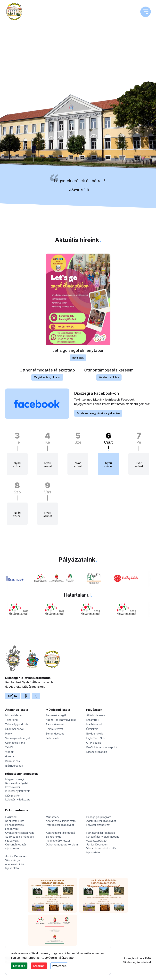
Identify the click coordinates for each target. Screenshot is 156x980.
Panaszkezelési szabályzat (15, 827)
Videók (9, 752)
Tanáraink (11, 720)
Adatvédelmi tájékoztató (57, 958)
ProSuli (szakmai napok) (102, 747)
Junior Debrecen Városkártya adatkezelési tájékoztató (102, 848)
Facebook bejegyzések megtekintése (98, 416)
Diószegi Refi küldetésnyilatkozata (18, 798)
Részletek (78, 361)
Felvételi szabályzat (98, 825)
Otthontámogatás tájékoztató (16, 846)
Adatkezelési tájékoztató (61, 821)
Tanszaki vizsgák (56, 715)
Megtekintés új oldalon (47, 380)
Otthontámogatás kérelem (62, 844)
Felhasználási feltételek (101, 833)
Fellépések (52, 738)
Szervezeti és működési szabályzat (20, 839)
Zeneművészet (55, 734)
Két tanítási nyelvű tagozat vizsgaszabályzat (102, 839)
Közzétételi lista (15, 821)
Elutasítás (39, 966)
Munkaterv (53, 817)
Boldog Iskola (95, 734)
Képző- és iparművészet (61, 720)
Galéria (10, 756)
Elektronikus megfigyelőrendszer (58, 839)
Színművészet (54, 729)
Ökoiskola (92, 729)
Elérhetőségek (14, 766)
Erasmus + (93, 720)
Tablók (9, 747)
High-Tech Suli (95, 738)
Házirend (11, 817)
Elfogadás (19, 966)
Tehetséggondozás (17, 724)
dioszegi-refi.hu (132, 958)
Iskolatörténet (14, 715)
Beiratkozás (12, 761)
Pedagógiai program (99, 817)
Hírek (9, 734)
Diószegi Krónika (97, 752)
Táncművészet (55, 724)
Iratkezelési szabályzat (60, 825)
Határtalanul (94, 724)
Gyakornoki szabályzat (19, 833)
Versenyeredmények (18, 738)
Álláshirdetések (96, 715)
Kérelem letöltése (109, 380)
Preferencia (59, 966)
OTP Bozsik (94, 743)
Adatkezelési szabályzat (101, 821)
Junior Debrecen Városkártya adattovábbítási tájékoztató (16, 862)
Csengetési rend (15, 743)
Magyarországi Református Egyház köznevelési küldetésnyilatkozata (18, 785)
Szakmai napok (15, 729)
